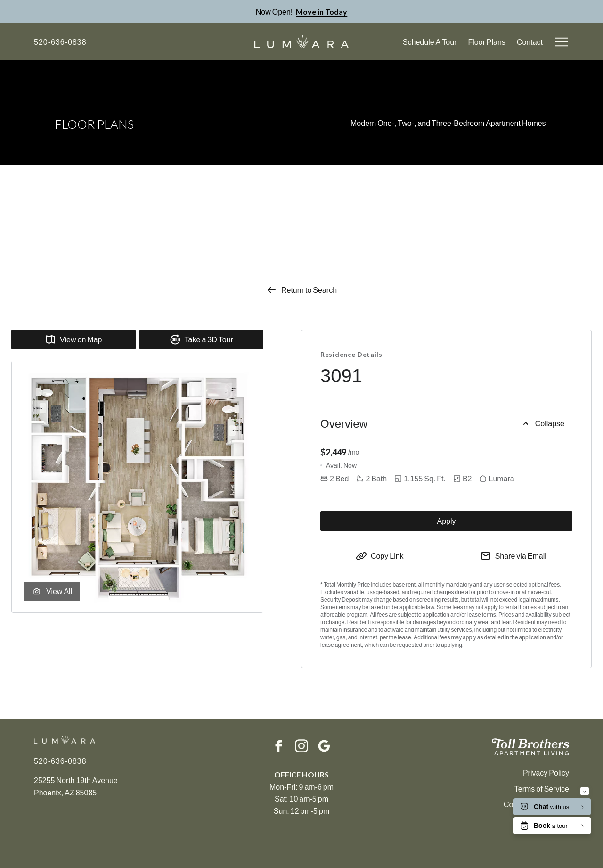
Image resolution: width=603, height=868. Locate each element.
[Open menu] (562, 42)
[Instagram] (301, 746)
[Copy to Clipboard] (380, 556)
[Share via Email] (513, 556)
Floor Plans (486, 42)
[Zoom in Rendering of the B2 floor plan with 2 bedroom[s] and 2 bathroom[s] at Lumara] (137, 487)
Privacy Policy (546, 773)
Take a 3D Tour (201, 339)
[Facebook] (279, 746)
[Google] (324, 746)
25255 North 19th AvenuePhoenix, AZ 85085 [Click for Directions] (76, 786)
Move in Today (322, 12)
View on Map (73, 339)
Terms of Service (542, 789)
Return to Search (301, 290)
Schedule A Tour (430, 42)
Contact (530, 42)
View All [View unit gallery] (52, 591)
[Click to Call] (60, 42)
